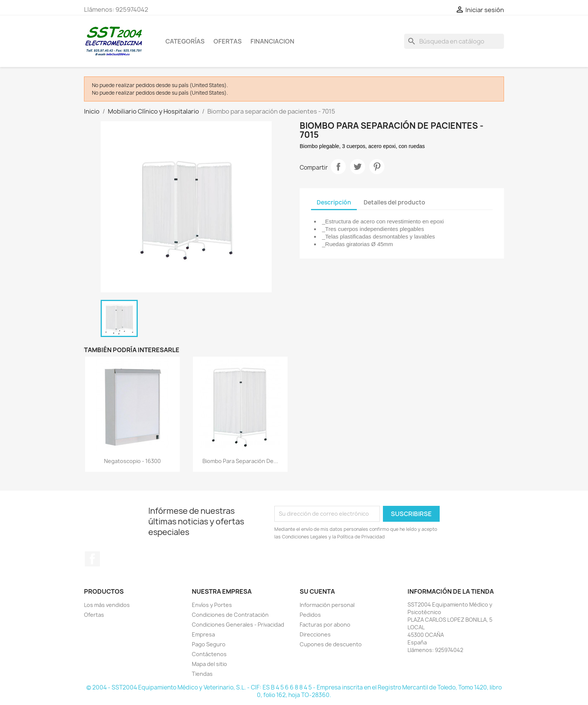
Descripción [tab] (334, 202)
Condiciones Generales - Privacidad (238, 625)
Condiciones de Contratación (230, 615)
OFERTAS (228, 41)
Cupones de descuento (331, 644)
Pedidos (310, 615)
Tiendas (202, 674)
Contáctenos (209, 654)
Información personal (327, 605)
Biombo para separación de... (240, 461)
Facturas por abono (325, 625)
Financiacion (272, 41)
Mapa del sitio (209, 664)
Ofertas (94, 615)
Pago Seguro (209, 644)
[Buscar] (454, 41)
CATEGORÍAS (185, 41)
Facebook (92, 559)
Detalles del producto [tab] (394, 202)
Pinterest (377, 167)
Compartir (338, 167)
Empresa (203, 634)
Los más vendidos (107, 605)
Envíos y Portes (212, 605)
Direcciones (315, 634)
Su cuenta (317, 591)
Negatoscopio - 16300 (132, 461)
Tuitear (358, 167)
